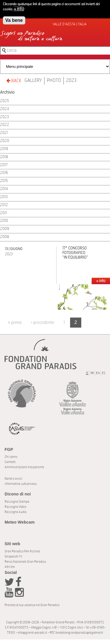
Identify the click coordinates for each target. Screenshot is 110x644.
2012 (4, 205)
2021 (4, 133)
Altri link (10, 567)
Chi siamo (11, 457)
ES (104, 373)
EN (98, 373)
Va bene (14, 19)
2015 (4, 181)
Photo (54, 80)
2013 (4, 197)
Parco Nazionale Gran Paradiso (25, 562)
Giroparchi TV (13, 556)
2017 (4, 165)
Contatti (10, 462)
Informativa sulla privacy (21, 484)
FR (92, 373)
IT (87, 373)
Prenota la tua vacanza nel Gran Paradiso (32, 605)
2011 (3, 213)
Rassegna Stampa (17, 502)
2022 (5, 125)
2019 (4, 149)
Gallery (33, 80)
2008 (5, 237)
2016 (4, 173)
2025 (4, 101)
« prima (15, 323)
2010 (4, 221)
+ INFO (101, 281)
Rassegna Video (15, 507)
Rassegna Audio (16, 512)
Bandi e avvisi (13, 479)
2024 (4, 109)
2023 (71, 80)
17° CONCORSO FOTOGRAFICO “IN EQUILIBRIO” (75, 253)
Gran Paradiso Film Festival (22, 551)
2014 (4, 189)
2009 (5, 229)
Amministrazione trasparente (24, 467)
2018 (4, 157)
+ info (19, 8)
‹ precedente (43, 323)
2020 (5, 141)
